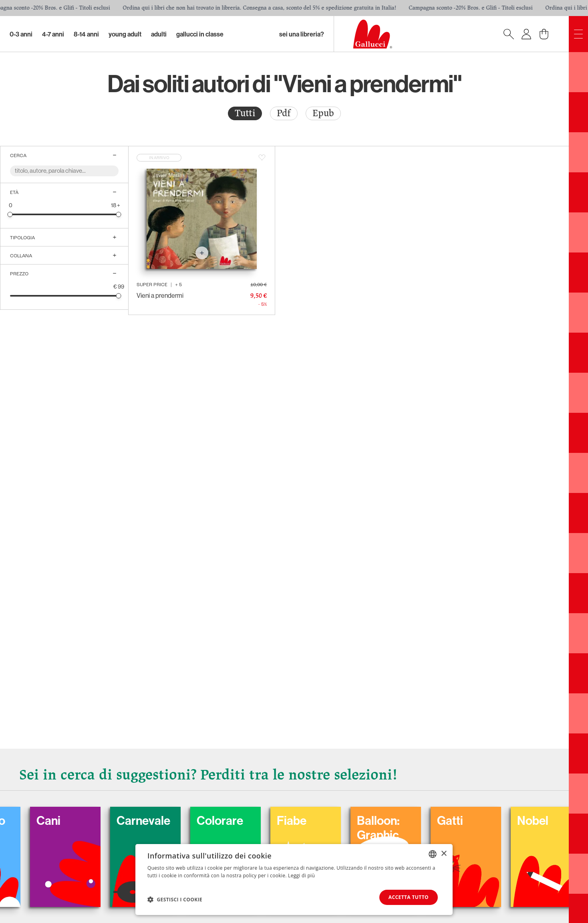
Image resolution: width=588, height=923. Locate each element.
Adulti (159, 34)
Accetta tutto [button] (409, 897)
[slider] (10, 214)
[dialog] (294, 880)
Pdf (284, 113)
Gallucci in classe (200, 34)
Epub (323, 113)
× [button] (444, 853)
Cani (60, 820)
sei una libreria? (302, 34)
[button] (175, 899)
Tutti (245, 113)
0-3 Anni (21, 34)
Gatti (461, 820)
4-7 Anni (53, 34)
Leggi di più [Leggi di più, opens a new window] (301, 876)
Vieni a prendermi (160, 295)
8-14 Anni (86, 34)
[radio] (245, 113)
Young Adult (125, 34)
